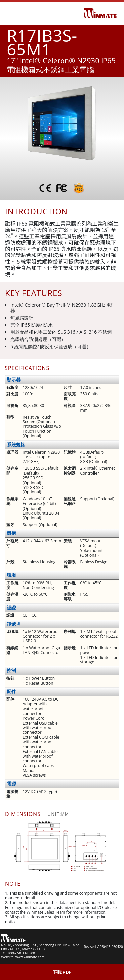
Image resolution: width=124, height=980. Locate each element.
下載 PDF (62, 972)
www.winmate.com (30, 957)
